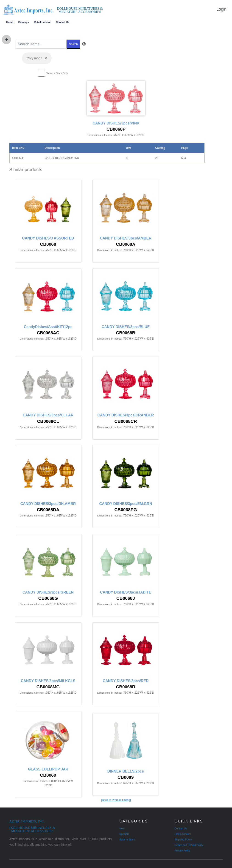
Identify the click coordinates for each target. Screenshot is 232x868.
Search (73, 44)
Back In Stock (127, 839)
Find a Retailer (183, 834)
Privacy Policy (182, 851)
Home (10, 22)
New (122, 828)
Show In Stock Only (57, 73)
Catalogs (24, 22)
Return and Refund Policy (189, 845)
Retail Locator (42, 22)
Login (221, 9)
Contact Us (62, 22)
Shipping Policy (183, 839)
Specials (124, 834)
